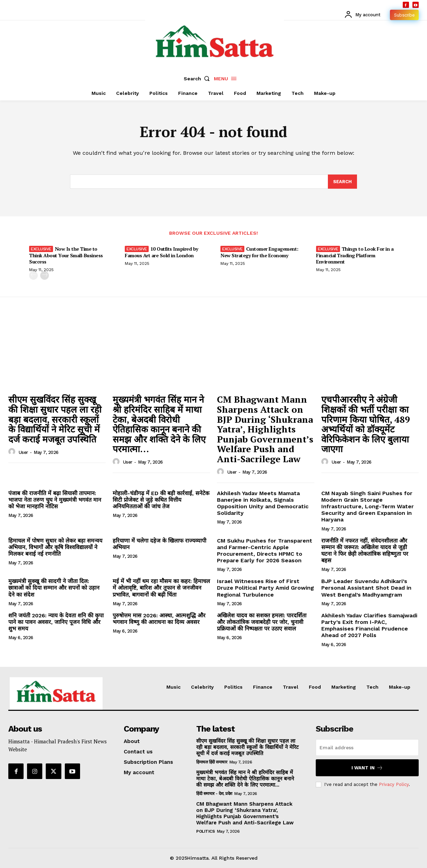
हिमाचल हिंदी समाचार (212, 762)
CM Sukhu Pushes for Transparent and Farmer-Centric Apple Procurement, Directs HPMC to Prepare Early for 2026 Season (265, 551)
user (23, 452)
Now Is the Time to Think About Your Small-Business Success (66, 255)
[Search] (342, 182)
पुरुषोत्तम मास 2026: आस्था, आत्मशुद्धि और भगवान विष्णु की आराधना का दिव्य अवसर (159, 619)
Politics (205, 831)
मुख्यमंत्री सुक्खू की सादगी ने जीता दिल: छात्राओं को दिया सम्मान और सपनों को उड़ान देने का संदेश (54, 588)
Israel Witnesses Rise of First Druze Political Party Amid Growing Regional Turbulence (265, 588)
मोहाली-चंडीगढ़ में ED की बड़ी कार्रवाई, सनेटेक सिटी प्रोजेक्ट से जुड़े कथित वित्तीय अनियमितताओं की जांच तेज (161, 500)
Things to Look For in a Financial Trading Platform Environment (355, 255)
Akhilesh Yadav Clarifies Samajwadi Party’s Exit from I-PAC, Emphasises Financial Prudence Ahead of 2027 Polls (369, 625)
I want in (367, 768)
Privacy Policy (394, 784)
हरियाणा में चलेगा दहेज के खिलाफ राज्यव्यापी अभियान (159, 544)
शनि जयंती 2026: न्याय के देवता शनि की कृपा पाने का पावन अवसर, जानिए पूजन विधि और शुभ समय (56, 622)
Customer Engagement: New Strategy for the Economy (259, 252)
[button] (198, 79)
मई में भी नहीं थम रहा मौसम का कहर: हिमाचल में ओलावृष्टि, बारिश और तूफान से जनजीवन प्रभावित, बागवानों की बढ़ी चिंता (161, 588)
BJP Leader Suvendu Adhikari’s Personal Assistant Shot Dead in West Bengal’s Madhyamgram (366, 588)
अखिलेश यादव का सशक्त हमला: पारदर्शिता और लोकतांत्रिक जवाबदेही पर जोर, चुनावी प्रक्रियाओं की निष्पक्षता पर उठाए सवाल (262, 622)
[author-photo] (13, 452)
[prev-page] (33, 275)
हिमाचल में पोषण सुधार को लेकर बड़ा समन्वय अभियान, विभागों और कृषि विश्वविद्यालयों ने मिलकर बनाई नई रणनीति (55, 547)
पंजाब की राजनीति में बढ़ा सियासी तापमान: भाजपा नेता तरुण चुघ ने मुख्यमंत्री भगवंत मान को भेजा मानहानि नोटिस (55, 500)
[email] (367, 748)
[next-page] (45, 275)
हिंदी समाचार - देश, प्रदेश (214, 794)
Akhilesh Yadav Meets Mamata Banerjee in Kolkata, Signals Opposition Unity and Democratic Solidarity (263, 503)
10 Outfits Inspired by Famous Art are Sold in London (162, 252)
